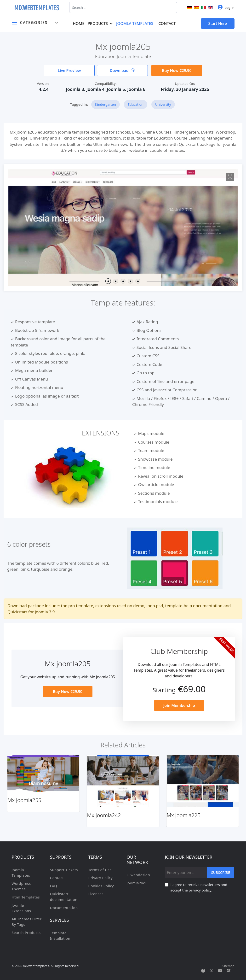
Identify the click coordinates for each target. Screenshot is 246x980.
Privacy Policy (100, 878)
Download (123, 70)
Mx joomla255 (24, 800)
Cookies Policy (101, 886)
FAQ (53, 886)
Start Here (218, 23)
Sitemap (229, 966)
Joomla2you (137, 883)
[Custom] (229, 971)
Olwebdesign (138, 875)
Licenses (96, 894)
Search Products (26, 933)
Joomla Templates (135, 23)
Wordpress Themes (21, 886)
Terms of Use (100, 870)
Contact (167, 23)
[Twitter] (212, 971)
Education (135, 104)
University (163, 104)
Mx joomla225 (184, 815)
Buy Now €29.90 (177, 70)
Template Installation (60, 936)
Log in (226, 7)
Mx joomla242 (104, 815)
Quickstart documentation (64, 897)
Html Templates (26, 897)
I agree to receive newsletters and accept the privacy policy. (199, 887)
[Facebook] (203, 971)
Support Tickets (64, 870)
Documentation (64, 908)
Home (79, 23)
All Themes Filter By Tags (27, 922)
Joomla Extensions (21, 908)
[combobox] (123, 7)
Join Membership (179, 705)
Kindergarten (106, 104)
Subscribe (220, 872)
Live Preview (69, 70)
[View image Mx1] (230, 177)
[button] (108, 281)
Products (98, 23)
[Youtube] (220, 971)
